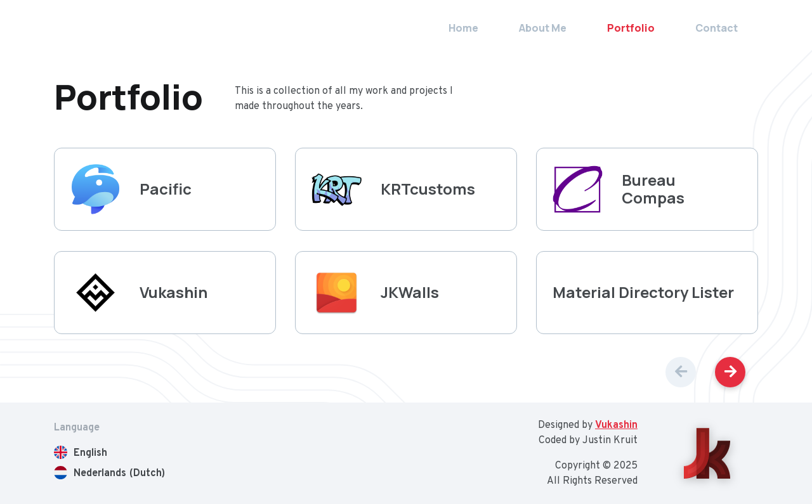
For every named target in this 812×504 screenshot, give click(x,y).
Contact (717, 28)
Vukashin (616, 425)
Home (463, 28)
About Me (543, 28)
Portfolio (631, 28)
